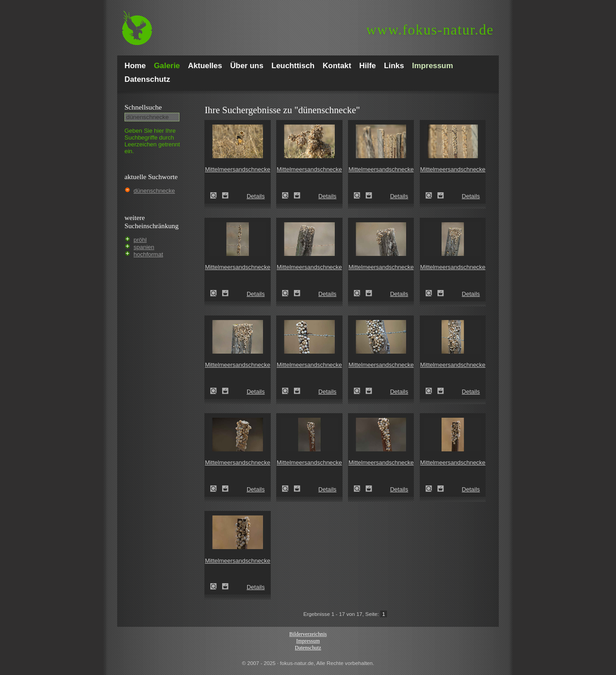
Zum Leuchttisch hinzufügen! (225, 195)
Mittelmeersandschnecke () (216, 195)
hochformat (148, 254)
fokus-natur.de (430, 30)
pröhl (140, 240)
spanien (144, 247)
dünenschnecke (154, 191)
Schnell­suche (143, 107)
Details (256, 196)
